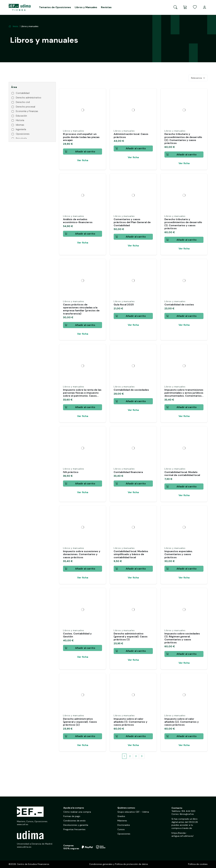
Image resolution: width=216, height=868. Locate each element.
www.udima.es (24, 847)
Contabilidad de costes (179, 305)
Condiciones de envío (74, 821)
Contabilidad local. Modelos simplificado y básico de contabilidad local (131, 554)
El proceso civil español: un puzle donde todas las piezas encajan (81, 137)
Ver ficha (83, 160)
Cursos (121, 829)
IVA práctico (71, 472)
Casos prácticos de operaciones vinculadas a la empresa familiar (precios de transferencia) (81, 309)
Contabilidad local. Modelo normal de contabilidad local (182, 474)
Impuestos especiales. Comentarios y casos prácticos (179, 554)
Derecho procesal (25, 107)
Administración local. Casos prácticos (131, 135)
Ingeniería (21, 129)
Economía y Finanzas (27, 111)
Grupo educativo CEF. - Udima (133, 812)
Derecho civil (23, 102)
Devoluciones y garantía (76, 825)
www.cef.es (23, 824)
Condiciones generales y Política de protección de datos (119, 864)
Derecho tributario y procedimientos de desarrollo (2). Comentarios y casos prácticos (183, 139)
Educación (21, 116)
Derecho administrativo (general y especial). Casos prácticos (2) (80, 722)
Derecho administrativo (29, 98)
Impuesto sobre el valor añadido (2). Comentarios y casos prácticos (182, 722)
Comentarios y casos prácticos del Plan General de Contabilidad (132, 222)
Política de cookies (198, 864)
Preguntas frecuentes (74, 829)
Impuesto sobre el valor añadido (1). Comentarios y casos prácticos (130, 722)
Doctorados (124, 825)
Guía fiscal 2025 (124, 305)
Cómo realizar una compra (77, 812)
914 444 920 (188, 811)
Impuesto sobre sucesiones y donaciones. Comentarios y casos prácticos (82, 554)
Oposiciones (23, 134)
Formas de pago (72, 816)
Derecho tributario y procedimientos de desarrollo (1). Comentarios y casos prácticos (183, 224)
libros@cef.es (187, 814)
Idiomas (20, 125)
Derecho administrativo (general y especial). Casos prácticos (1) (131, 637)
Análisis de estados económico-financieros (78, 221)
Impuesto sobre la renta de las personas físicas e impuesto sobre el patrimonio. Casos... (82, 393)
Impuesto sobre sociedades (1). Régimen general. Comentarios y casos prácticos (182, 638)
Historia (20, 120)
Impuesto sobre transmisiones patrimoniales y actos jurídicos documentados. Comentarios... (184, 393)
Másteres (122, 821)
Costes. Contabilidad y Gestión (77, 635)
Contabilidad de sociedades (131, 390)
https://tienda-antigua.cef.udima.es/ (182, 835)
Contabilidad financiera (128, 472)
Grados (121, 816)
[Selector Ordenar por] (198, 78)
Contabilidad (23, 93)
